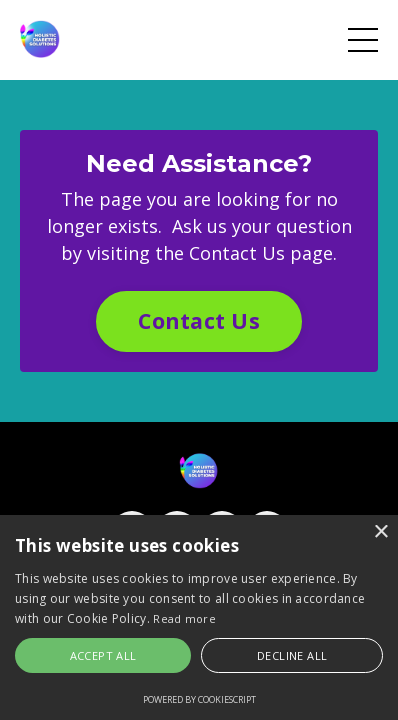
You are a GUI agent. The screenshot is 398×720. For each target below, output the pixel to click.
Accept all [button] (103, 655)
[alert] (199, 617)
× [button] (380, 532)
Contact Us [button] (199, 320)
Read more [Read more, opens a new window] (184, 618)
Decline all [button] (292, 655)
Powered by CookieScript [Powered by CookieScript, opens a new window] (199, 699)
